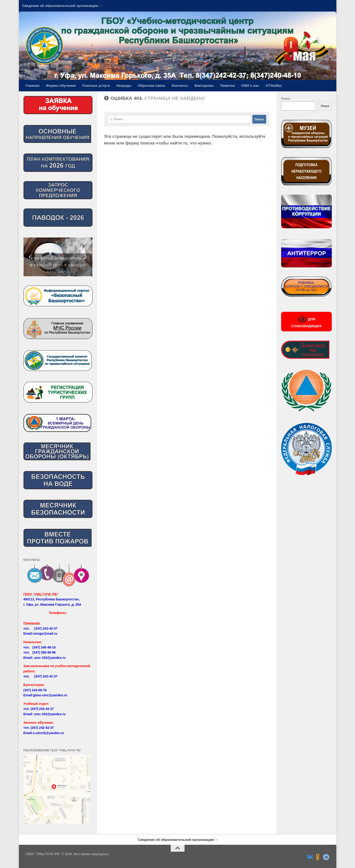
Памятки (227, 85)
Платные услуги (96, 85)
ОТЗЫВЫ (274, 85)
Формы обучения (61, 85)
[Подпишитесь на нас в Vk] (309, 857)
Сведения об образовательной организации (60, 6)
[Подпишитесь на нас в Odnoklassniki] (318, 857)
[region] (58, 257)
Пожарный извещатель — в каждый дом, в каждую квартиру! (58, 265)
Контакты (180, 85)
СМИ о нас (250, 85)
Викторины (204, 85)
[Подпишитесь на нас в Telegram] (326, 857)
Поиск (286, 99)
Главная (33, 85)
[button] (58, 257)
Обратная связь (152, 85)
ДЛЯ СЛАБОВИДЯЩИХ (306, 321)
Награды (124, 85)
